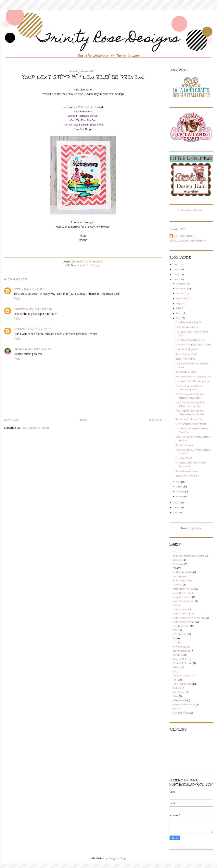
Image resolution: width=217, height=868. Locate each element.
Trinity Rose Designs (108, 39)
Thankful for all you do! (187, 350)
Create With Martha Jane (190, 210)
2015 (176, 508)
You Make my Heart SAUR (188, 322)
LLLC (175, 643)
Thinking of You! (184, 458)
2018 (176, 275)
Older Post (155, 420)
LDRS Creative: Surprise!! (188, 327)
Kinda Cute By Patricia (183, 601)
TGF (174, 680)
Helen (17, 289)
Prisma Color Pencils (182, 663)
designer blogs (117, 858)
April (179, 482)
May (178, 318)
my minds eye (179, 647)
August (180, 304)
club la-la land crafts (183, 573)
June (179, 313)
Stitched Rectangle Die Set (83, 116)
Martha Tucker (185, 236)
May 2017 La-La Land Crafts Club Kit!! (194, 345)
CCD (175, 568)
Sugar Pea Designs (182, 676)
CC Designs (178, 564)
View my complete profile (188, 241)
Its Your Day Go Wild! (186, 372)
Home (83, 420)
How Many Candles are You (189, 419)
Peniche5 (19, 329)
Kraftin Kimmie (180, 610)
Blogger (197, 528)
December (181, 284)
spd (174, 672)
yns (77, 265)
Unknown (19, 309)
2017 (176, 280)
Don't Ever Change (185, 445)
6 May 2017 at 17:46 (39, 309)
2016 (176, 503)
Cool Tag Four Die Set (83, 120)
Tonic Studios (179, 692)
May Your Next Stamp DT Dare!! (191, 424)
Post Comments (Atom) (35, 428)
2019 (176, 270)
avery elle (177, 560)
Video (175, 696)
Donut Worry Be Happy (187, 471)
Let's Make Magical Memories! (191, 340)
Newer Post (11, 420)
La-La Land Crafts (181, 626)
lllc (174, 639)
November (181, 289)
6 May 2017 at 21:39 (38, 349)
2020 (176, 265)
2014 (176, 513)
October (180, 294)
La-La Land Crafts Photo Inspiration (193, 381)
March (179, 487)
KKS (174, 606)
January (180, 497)
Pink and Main (180, 659)
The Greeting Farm (182, 684)
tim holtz (177, 688)
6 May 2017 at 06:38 (34, 289)
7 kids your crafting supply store (188, 556)
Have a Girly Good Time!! (188, 476)
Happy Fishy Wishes (185, 359)
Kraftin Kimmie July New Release (189, 618)
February (181, 492)
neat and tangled (181, 651)
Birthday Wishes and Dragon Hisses (193, 377)
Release (177, 668)
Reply (17, 298)
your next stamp (90, 265)
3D (174, 552)
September (182, 299)
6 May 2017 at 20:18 (39, 329)
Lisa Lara (19, 349)
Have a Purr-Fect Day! (186, 354)
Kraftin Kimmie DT (181, 614)
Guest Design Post (182, 593)
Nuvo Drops (178, 655)
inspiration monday (182, 597)
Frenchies (177, 585)
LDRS (175, 630)
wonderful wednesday (184, 705)
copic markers (179, 577)
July (178, 308)
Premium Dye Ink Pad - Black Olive (83, 125)
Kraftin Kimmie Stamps (183, 622)
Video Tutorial (180, 701)
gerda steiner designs (184, 589)
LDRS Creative (179, 634)
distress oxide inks (182, 581)
